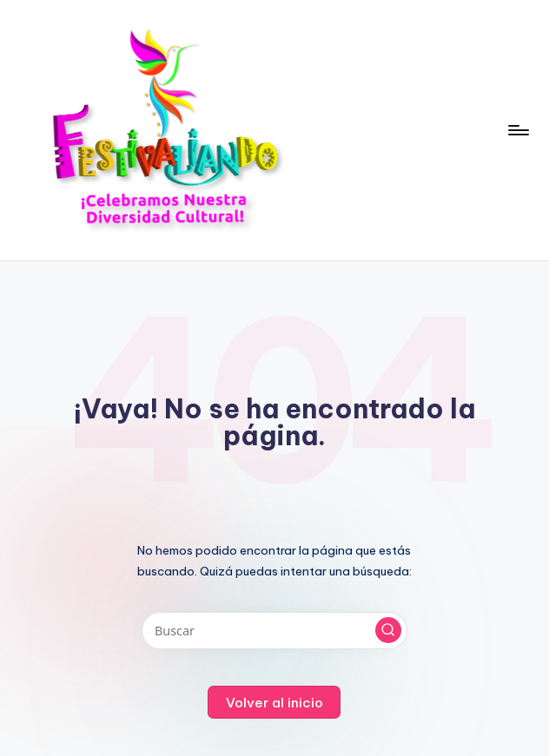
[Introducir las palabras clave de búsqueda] (274, 631)
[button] (388, 630)
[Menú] (517, 130)
